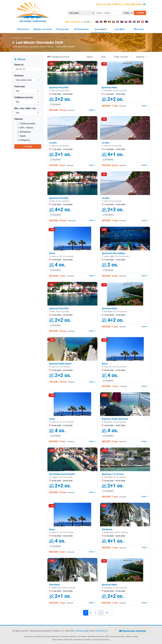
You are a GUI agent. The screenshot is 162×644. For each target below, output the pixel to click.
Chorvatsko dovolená (68, 636)
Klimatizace (24, 132)
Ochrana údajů (82, 631)
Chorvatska (82, 636)
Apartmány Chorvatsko (82, 640)
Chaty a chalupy (132, 636)
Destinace (19, 76)
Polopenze (24, 140)
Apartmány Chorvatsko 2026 (98, 636)
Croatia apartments (118, 636)
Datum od (19, 65)
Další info (139, 29)
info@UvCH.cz (102, 631)
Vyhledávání (62, 29)
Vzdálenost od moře (24, 97)
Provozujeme (29, 636)
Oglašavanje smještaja (132, 631)
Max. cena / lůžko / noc (25, 108)
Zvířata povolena (27, 124)
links (71, 640)
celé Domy (120, 29)
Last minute (101, 29)
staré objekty (57, 640)
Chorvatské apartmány (101, 640)
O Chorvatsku (81, 29)
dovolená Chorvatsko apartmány (47, 636)
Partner (66, 640)
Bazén (22, 136)
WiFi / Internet (25, 128)
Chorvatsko (23, 29)
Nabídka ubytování (43, 29)
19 (107, 613)
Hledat (140, 13)
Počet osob (20, 86)
